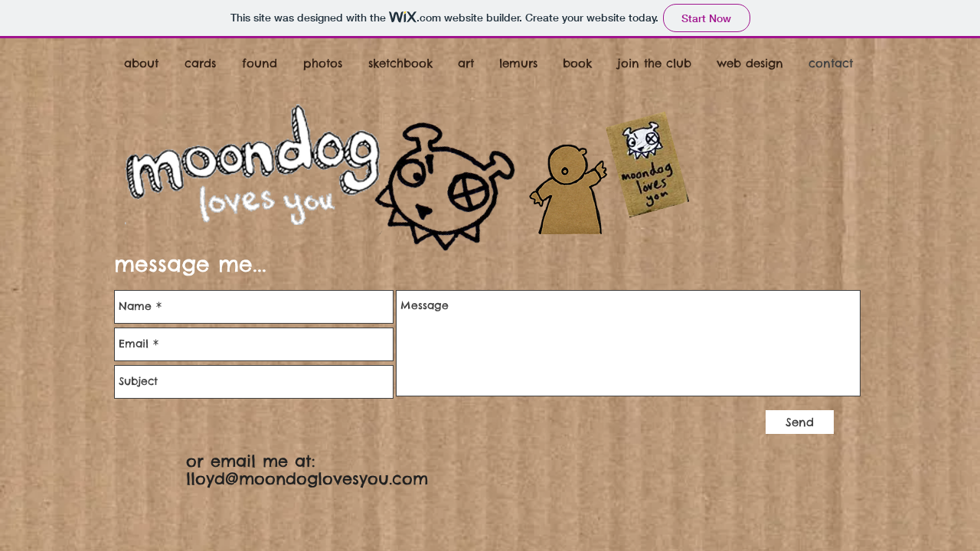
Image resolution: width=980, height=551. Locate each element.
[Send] (800, 422)
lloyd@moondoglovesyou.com (307, 479)
